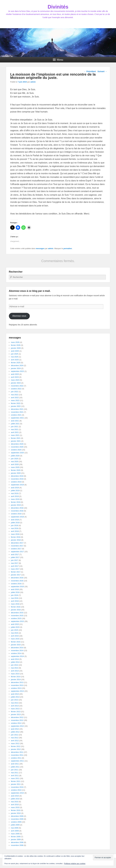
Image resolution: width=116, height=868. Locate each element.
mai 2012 (15, 738)
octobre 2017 (16, 549)
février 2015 (16, 642)
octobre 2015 (16, 618)
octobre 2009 (16, 822)
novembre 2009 (17, 819)
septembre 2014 (17, 656)
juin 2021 (15, 427)
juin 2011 (15, 770)
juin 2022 (15, 392)
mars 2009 (15, 834)
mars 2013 (15, 709)
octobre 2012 (16, 723)
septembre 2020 (17, 453)
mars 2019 (15, 499)
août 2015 (15, 624)
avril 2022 (15, 398)
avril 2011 (15, 776)
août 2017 (15, 554)
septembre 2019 (17, 485)
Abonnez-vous (19, 316)
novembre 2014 (17, 650)
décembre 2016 (17, 578)
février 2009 (16, 837)
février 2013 (16, 712)
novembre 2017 (17, 546)
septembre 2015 (17, 621)
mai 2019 (15, 493)
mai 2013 (15, 703)
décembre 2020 (17, 444)
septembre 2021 (17, 418)
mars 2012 (15, 743)
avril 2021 (15, 432)
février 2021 (16, 438)
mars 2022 (15, 400)
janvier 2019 (16, 505)
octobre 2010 (16, 790)
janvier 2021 (16, 441)
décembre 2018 (17, 508)
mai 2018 (15, 528)
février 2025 (16, 363)
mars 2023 (15, 380)
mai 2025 (15, 357)
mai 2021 (15, 429)
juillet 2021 (15, 424)
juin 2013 (15, 700)
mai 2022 (15, 395)
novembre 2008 (17, 845)
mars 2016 (15, 604)
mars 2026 (15, 342)
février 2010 (16, 810)
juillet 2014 (15, 662)
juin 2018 (15, 525)
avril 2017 (15, 566)
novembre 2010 (17, 787)
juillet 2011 (15, 767)
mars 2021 (15, 435)
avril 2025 (15, 360)
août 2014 (15, 659)
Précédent (90, 71)
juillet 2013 (15, 697)
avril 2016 (15, 601)
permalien (68, 248)
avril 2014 (15, 671)
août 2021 (15, 421)
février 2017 (16, 572)
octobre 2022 (16, 389)
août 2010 (15, 796)
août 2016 (15, 589)
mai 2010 (15, 802)
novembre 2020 (17, 447)
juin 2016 (15, 595)
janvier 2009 (16, 839)
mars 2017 (15, 569)
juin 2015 (15, 630)
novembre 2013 (17, 685)
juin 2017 (15, 560)
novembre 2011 (17, 755)
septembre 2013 (17, 691)
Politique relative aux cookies (75, 864)
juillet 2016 (15, 592)
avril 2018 (15, 531)
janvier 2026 (16, 348)
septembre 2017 (17, 552)
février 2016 (16, 607)
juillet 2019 (15, 491)
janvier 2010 (16, 813)
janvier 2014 (16, 679)
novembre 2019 (17, 479)
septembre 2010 (17, 793)
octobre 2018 (16, 514)
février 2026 (16, 345)
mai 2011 (15, 773)
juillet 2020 (15, 456)
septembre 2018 (17, 517)
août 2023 (15, 374)
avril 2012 (15, 741)
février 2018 (16, 537)
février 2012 (16, 746)
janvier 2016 (16, 610)
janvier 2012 (16, 749)
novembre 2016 (17, 581)
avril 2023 (15, 377)
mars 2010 (15, 807)
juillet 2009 (15, 825)
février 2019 (16, 502)
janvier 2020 (16, 473)
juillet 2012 (15, 732)
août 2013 (15, 694)
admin (33, 82)
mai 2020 (15, 461)
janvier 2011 (16, 784)
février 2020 (16, 470)
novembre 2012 (17, 720)
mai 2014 (15, 668)
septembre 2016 (17, 587)
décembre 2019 (17, 476)
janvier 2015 (16, 645)
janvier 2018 (16, 540)
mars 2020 (15, 467)
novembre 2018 (17, 511)
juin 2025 (15, 354)
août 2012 (15, 729)
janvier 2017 (16, 575)
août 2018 (15, 520)
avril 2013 (15, 706)
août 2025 (15, 351)
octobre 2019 (16, 482)
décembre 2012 (17, 717)
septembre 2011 (17, 761)
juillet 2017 (15, 557)
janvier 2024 (16, 368)
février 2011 (16, 781)
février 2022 (16, 403)
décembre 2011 (17, 752)
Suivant (102, 71)
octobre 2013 (16, 688)
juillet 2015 (15, 627)
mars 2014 (15, 674)
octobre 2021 (16, 415)
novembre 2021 (17, 412)
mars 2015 (15, 639)
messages (40, 248)
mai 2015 (15, 633)
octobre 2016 (16, 584)
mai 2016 (15, 598)
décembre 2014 (17, 648)
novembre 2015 (17, 616)
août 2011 (15, 764)
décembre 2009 (17, 816)
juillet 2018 (15, 523)
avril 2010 (15, 805)
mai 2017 (15, 563)
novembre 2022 (17, 386)
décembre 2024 (17, 365)
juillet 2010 (15, 799)
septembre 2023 (17, 371)
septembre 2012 (17, 726)
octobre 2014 (16, 653)
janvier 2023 (16, 383)
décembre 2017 (17, 543)
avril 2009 (15, 831)
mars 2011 (15, 778)
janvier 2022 (16, 406)
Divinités (58, 7)
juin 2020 (15, 459)
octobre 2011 (16, 758)
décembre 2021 (17, 409)
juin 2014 (15, 665)
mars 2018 (15, 534)
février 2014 (16, 677)
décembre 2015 (17, 613)
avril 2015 (15, 636)
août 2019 (15, 488)
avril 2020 (15, 464)
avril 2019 (15, 496)
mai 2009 (15, 828)
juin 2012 (15, 735)
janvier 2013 (16, 714)
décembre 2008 (17, 842)
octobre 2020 (16, 450)
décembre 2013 (17, 682)
